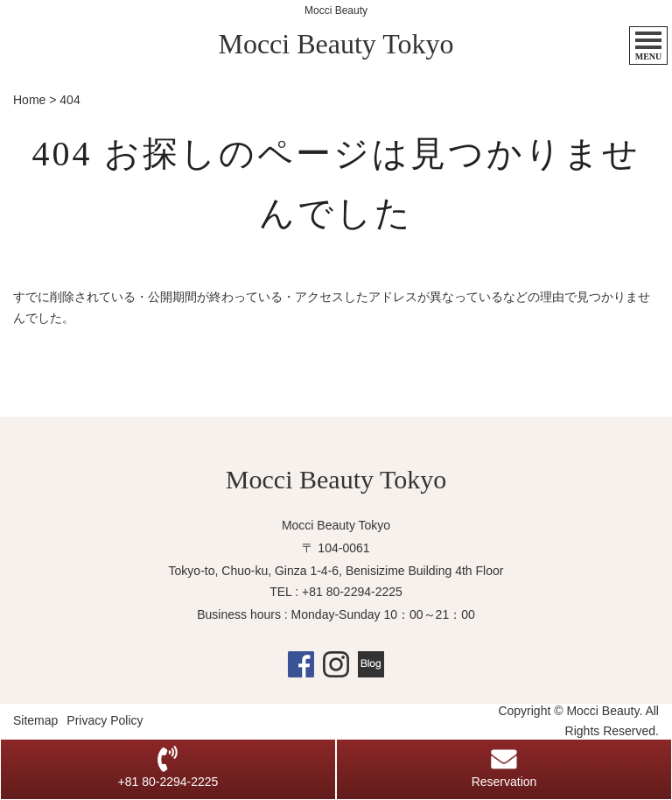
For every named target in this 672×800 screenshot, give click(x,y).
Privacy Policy (105, 720)
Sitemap (35, 720)
